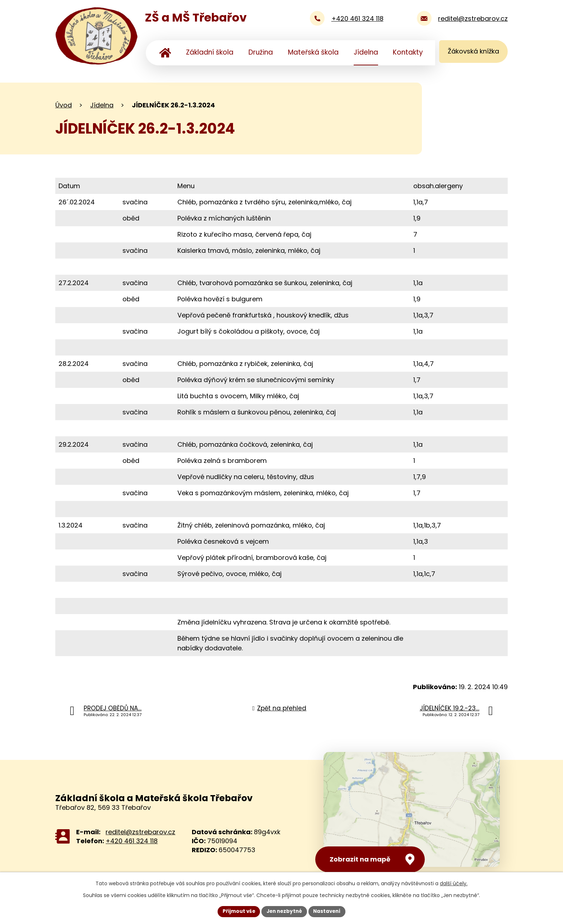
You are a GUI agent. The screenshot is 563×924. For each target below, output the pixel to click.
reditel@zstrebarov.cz (140, 832)
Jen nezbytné (284, 911)
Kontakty (408, 52)
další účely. (454, 883)
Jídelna (366, 52)
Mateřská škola (313, 52)
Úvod (165, 53)
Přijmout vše (237, 911)
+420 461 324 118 (132, 841)
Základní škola (210, 52)
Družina (261, 52)
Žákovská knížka (472, 52)
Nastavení (329, 911)
